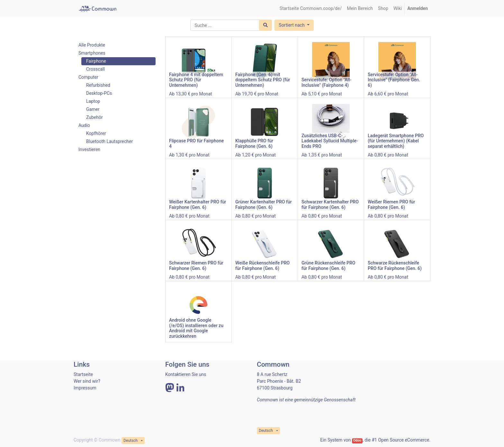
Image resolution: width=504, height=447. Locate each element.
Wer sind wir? (87, 381)
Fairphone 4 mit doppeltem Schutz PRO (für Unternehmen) (196, 80)
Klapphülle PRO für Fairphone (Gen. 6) (254, 143)
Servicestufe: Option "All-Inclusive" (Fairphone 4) (326, 82)
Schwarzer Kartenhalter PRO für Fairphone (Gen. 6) (330, 205)
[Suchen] (265, 25)
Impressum (85, 388)
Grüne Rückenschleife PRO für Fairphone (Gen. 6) (328, 266)
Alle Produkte (92, 45)
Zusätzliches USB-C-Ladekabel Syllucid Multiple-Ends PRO (330, 141)
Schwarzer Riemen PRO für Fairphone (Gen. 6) (196, 266)
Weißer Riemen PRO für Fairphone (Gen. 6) (391, 205)
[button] (294, 25)
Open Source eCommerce (404, 440)
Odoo (357, 440)
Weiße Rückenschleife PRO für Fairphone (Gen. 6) (262, 266)
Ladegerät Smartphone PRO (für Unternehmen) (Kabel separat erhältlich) (396, 141)
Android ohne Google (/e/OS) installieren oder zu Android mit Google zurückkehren (196, 328)
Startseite (83, 374)
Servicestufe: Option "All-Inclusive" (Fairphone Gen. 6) (394, 80)
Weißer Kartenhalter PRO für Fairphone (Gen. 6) (198, 205)
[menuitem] (311, 9)
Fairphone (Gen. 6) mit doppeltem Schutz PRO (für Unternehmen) (263, 80)
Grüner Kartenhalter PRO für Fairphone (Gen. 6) (264, 205)
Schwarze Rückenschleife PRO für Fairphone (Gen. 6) (395, 266)
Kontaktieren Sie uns (186, 374)
